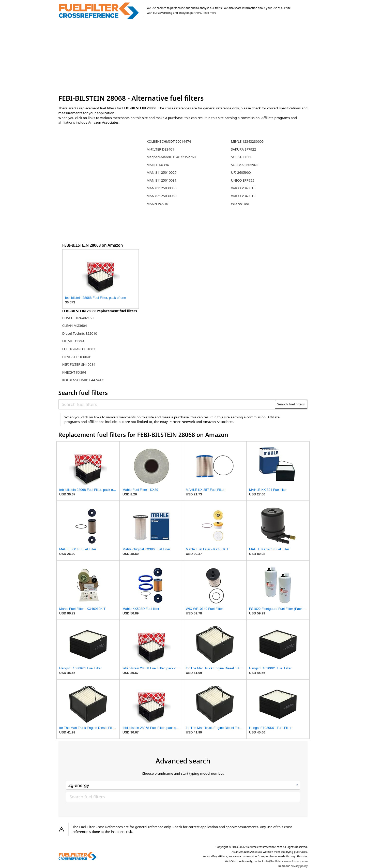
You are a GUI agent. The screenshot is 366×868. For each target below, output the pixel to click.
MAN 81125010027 (162, 172)
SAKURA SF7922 (244, 149)
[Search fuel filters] (167, 404)
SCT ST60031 (241, 157)
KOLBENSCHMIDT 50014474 (169, 141)
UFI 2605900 (241, 172)
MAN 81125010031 (162, 180)
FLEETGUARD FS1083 (79, 349)
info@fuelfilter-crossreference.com (286, 861)
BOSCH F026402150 (78, 318)
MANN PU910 (157, 204)
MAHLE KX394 (158, 165)
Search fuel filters (291, 404)
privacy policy (299, 866)
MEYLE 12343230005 (247, 141)
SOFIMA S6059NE (245, 165)
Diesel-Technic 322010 (80, 333)
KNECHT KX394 (74, 372)
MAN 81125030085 (162, 188)
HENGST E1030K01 (77, 357)
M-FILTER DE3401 (161, 149)
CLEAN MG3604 (75, 326)
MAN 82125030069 (162, 196)
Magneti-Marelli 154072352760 (171, 157)
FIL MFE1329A (73, 341)
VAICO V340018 (243, 188)
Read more (209, 13)
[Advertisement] (183, 57)
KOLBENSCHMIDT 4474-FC (83, 380)
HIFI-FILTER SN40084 (79, 364)
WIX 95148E (240, 204)
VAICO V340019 (243, 196)
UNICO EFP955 (243, 180)
